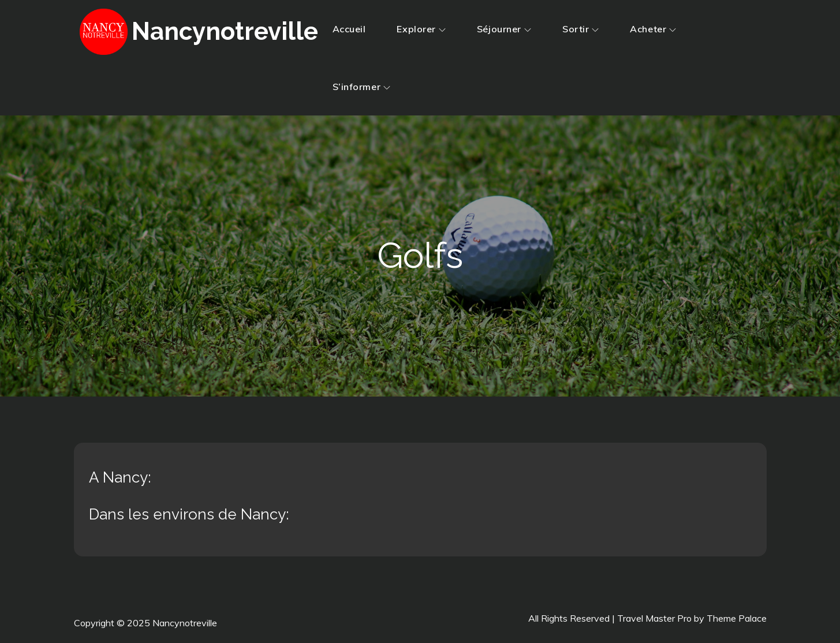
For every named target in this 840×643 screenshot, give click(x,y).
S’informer (362, 87)
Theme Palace (737, 618)
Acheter (653, 29)
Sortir (580, 29)
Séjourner (504, 29)
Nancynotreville (225, 31)
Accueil (349, 29)
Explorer (421, 29)
